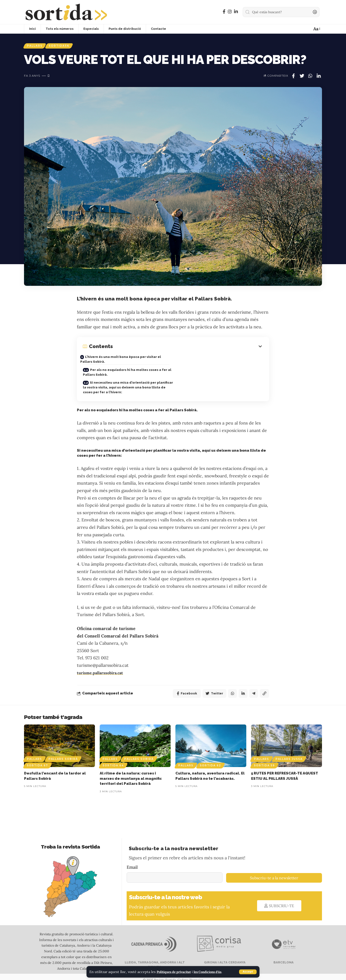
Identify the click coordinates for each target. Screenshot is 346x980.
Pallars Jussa (289, 752)
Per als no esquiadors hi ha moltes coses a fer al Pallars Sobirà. (218, 362)
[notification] (307, 29)
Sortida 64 (113, 759)
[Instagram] (230, 12)
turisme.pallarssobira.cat (103, 665)
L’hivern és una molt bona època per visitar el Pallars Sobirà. (125, 361)
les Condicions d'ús (215, 972)
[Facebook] (224, 12)
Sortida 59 (264, 759)
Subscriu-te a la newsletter (274, 871)
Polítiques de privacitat (176, 972)
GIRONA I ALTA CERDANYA (224, 956)
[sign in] (298, 29)
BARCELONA (283, 956)
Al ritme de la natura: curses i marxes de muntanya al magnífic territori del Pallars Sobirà (131, 772)
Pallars (36, 46)
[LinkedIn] (236, 12)
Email (132, 861)
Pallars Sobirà (63, 752)
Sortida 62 (210, 759)
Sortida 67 (37, 759)
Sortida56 (63, 46)
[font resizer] (316, 29)
